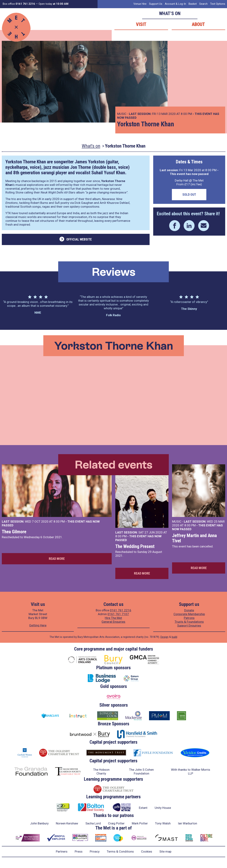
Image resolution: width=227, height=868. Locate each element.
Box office (19, 4)
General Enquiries (113, 622)
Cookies (147, 851)
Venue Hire (140, 4)
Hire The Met (113, 618)
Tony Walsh (163, 823)
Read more (57, 559)
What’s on (170, 13)
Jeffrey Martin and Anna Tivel (194, 538)
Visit (141, 24)
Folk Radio (113, 315)
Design (164, 637)
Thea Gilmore (14, 532)
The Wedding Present (135, 546)
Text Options (218, 4)
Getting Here (38, 625)
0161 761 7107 (118, 614)
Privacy (95, 851)
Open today (53, 4)
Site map (165, 851)
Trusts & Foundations (189, 622)
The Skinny (189, 309)
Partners (62, 851)
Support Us (156, 4)
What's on (91, 146)
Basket (193, 4)
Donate (189, 610)
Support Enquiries (189, 625)
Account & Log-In (175, 4)
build (174, 637)
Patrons (189, 618)
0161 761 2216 (121, 610)
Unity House (163, 808)
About (198, 24)
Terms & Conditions (120, 851)
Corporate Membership (189, 614)
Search (203, 4)
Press (79, 851)
